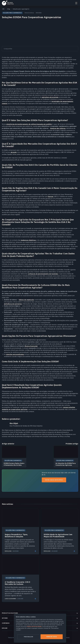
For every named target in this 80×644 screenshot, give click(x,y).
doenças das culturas (58, 128)
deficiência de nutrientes (13, 304)
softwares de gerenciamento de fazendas (43, 274)
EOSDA (8, 3)
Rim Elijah (14, 423)
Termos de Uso (12, 638)
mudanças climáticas (28, 240)
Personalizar (28, 637)
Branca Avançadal (31, 346)
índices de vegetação (26, 300)
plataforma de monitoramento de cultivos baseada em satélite (29, 124)
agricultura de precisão (50, 97)
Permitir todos (52, 637)
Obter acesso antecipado (54, 480)
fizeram (51, 197)
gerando (14, 152)
